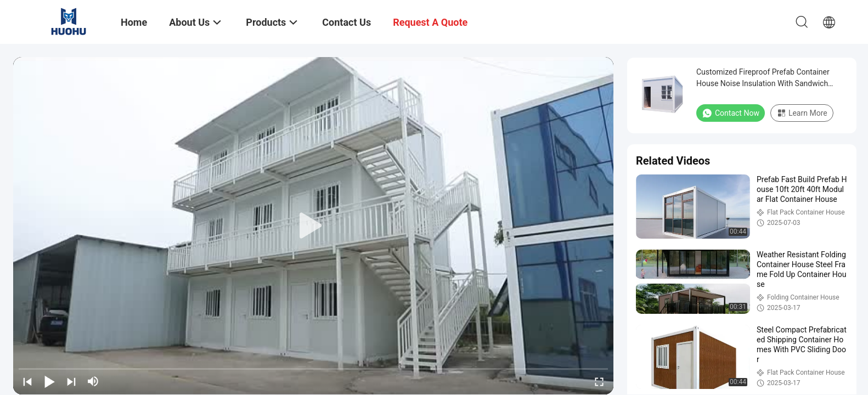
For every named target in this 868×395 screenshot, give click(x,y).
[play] (313, 226)
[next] (71, 381)
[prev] (27, 381)
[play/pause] (49, 381)
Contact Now (731, 113)
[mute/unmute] (93, 381)
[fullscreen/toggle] (599, 381)
